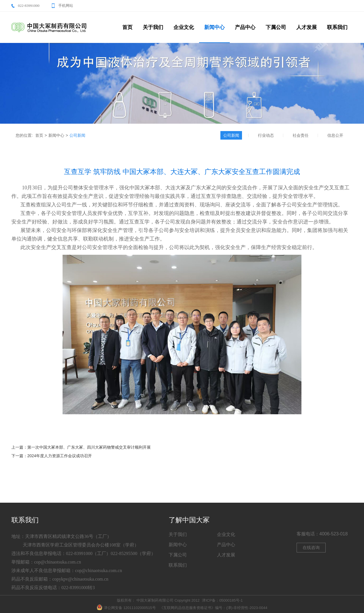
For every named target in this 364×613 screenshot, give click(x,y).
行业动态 (266, 135)
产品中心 (245, 27)
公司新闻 (77, 135)
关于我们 (153, 27)
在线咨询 (311, 547)
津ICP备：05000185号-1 (222, 600)
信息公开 (335, 135)
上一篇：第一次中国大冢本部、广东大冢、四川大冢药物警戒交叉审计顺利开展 (81, 447)
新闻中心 (214, 27)
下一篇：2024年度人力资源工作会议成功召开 (52, 456)
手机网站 (66, 6)
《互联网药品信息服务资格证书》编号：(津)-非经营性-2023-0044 (213, 608)
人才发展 (307, 27)
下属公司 (276, 27)
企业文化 (184, 27)
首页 (127, 27)
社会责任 (301, 135)
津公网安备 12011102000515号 (126, 608)
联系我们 (337, 27)
